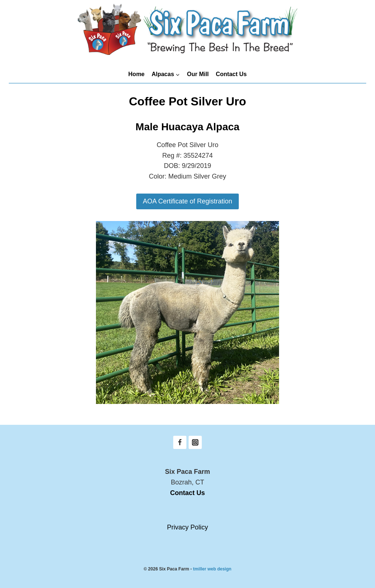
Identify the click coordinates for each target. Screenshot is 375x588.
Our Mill (198, 74)
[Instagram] (195, 442)
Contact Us (231, 74)
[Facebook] (180, 442)
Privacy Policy (187, 527)
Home (136, 74)
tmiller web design (212, 569)
